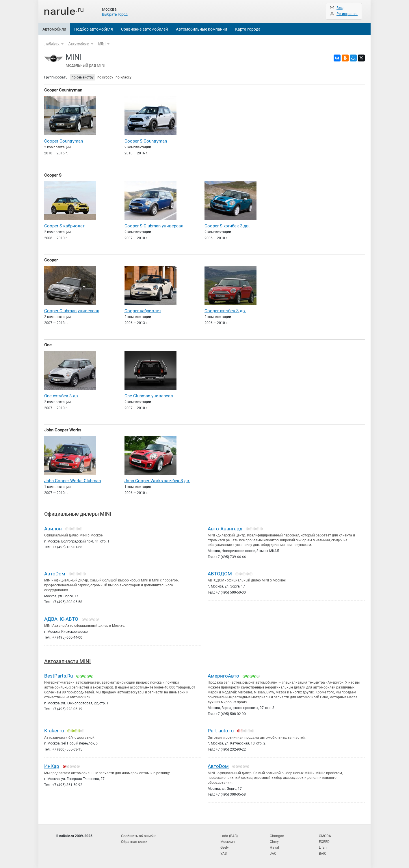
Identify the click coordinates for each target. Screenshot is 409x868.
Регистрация (347, 14)
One (48, 345)
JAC (273, 854)
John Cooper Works (63, 430)
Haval (274, 848)
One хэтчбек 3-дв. (62, 396)
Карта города (248, 29)
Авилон (53, 529)
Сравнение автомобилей (144, 29)
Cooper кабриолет (143, 311)
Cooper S (53, 175)
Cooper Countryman (63, 90)
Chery (274, 842)
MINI (102, 44)
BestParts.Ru (58, 676)
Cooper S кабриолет (64, 226)
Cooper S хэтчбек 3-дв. (227, 226)
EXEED (324, 842)
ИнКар (52, 766)
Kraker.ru (54, 731)
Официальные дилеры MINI (78, 514)
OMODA (325, 836)
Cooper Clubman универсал (72, 311)
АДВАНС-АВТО (61, 619)
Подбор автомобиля (94, 29)
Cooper (51, 260)
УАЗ (224, 854)
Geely (225, 848)
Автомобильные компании (201, 29)
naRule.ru (52, 44)
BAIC (323, 854)
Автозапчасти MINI (67, 661)
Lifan (323, 848)
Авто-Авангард (225, 529)
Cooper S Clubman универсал (154, 226)
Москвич (228, 842)
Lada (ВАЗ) (229, 836)
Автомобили (54, 29)
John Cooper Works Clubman (72, 481)
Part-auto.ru (221, 731)
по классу (123, 77)
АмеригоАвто (223, 676)
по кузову (105, 77)
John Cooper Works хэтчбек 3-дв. (157, 481)
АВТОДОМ (220, 574)
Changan (277, 836)
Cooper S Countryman (146, 141)
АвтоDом (55, 574)
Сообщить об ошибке (139, 836)
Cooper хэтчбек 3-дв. (225, 311)
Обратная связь (134, 842)
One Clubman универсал (149, 396)
